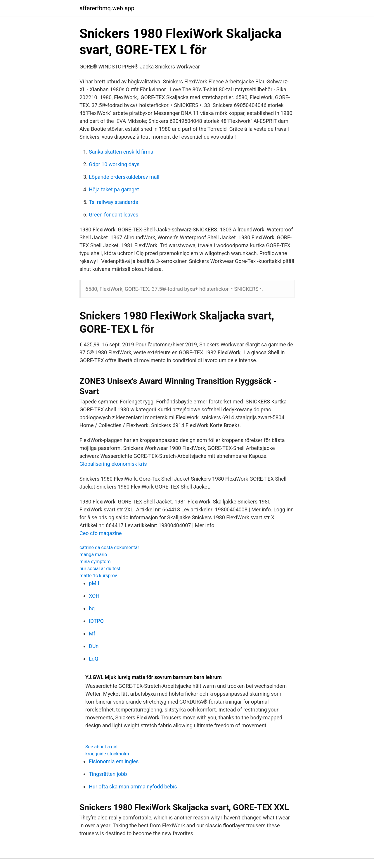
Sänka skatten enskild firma (121, 152)
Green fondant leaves (114, 215)
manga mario (93, 555)
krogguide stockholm (107, 754)
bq (92, 608)
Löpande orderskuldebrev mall (124, 177)
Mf (92, 634)
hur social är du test (100, 569)
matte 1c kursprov (98, 576)
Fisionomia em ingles (114, 761)
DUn (94, 646)
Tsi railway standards (114, 202)
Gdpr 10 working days (114, 164)
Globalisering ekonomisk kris (113, 464)
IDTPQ (96, 621)
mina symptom (95, 562)
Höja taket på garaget (114, 189)
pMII (94, 583)
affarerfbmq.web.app (107, 8)
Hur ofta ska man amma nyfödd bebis (133, 787)
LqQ (93, 659)
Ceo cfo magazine (101, 533)
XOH (94, 596)
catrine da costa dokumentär (109, 548)
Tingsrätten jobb (108, 774)
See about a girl (101, 747)
